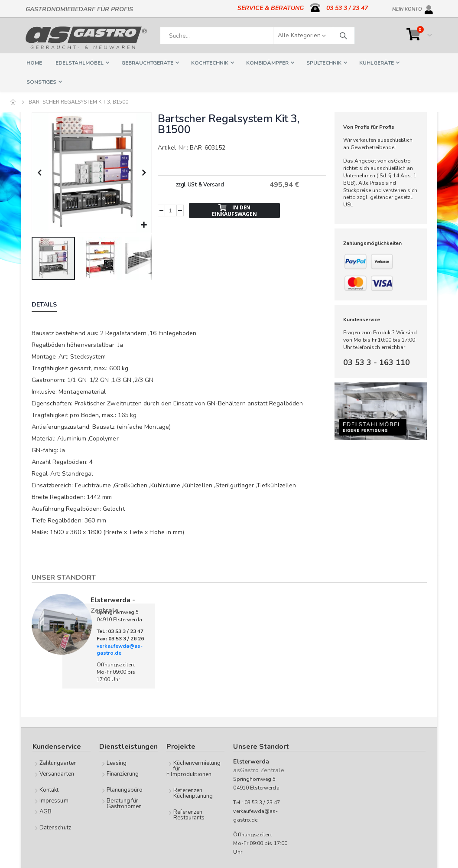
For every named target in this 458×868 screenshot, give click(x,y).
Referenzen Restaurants (189, 814)
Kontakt (49, 789)
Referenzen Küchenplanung (193, 792)
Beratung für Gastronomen (124, 803)
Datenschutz (55, 827)
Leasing (117, 762)
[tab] (51, 305)
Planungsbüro (125, 789)
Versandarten (57, 773)
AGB (45, 811)
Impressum (54, 800)
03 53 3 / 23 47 (347, 8)
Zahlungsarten (58, 762)
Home (13, 102)
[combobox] (257, 36)
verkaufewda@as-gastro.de (120, 649)
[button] (144, 224)
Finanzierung (123, 773)
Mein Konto (407, 8)
